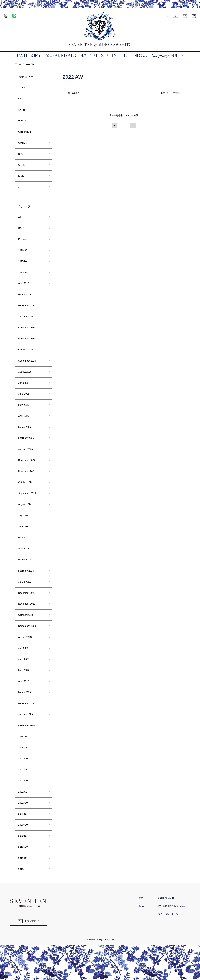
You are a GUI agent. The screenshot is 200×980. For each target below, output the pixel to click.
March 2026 (25, 294)
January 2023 (25, 714)
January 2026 (25, 317)
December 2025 (27, 328)
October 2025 (25, 350)
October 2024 (25, 482)
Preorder (23, 239)
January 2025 (25, 449)
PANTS (22, 121)
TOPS (21, 87)
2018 (21, 869)
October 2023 (25, 615)
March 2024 (25, 560)
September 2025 (27, 361)
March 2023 (25, 692)
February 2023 (26, 703)
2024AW (23, 736)
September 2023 (27, 626)
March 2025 (25, 427)
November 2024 (27, 471)
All (20, 217)
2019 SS (23, 858)
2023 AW (23, 759)
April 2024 (24, 548)
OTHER (22, 165)
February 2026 (26, 305)
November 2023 (27, 604)
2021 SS (23, 814)
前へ (115, 125)
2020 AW (23, 825)
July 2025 (23, 383)
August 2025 (25, 372)
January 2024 (25, 582)
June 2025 (24, 394)
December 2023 (27, 593)
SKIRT (22, 110)
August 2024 (25, 504)
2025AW (23, 261)
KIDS (21, 176)
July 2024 (23, 515)
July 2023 (23, 648)
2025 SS (23, 272)
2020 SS (23, 836)
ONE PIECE (25, 132)
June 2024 (24, 526)
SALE (21, 228)
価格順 (164, 93)
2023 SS (23, 770)
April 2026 (24, 283)
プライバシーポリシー (169, 914)
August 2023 (25, 637)
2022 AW (30, 64)
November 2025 (27, 339)
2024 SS (23, 748)
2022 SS (23, 792)
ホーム (18, 64)
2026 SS (23, 250)
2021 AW (23, 803)
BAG (21, 154)
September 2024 (27, 493)
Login (142, 906)
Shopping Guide (166, 898)
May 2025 (23, 405)
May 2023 (23, 670)
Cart (141, 898)
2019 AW (23, 847)
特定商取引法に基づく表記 (171, 906)
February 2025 (26, 438)
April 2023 (24, 681)
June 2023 (24, 659)
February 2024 (26, 571)
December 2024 (27, 460)
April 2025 (24, 416)
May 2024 (23, 538)
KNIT (21, 99)
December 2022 (27, 725)
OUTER (22, 143)
